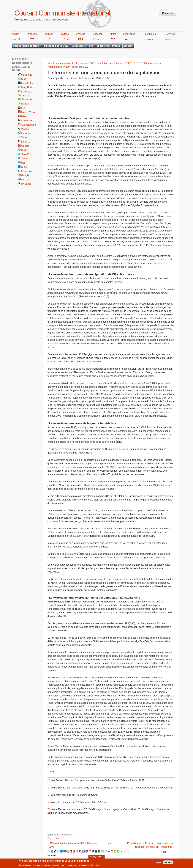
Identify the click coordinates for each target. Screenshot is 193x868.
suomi (168, 39)
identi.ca (26, 142)
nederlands (129, 34)
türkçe (113, 34)
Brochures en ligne (83, 46)
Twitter (25, 159)
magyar (149, 39)
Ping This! (27, 87)
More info (95, 866)
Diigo (24, 167)
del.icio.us (27, 75)
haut (110, 843)
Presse (116, 46)
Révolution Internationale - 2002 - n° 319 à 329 (122, 63)
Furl (23, 108)
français (33, 34)
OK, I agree (156, 863)
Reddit (25, 150)
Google (25, 175)
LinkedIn (26, 180)
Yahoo (25, 137)
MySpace (26, 184)
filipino (97, 39)
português (150, 34)
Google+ (26, 146)
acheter (128, 46)
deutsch (49, 34)
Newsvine (26, 121)
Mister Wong (28, 112)
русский (16, 39)
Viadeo (25, 129)
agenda (17, 46)
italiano (65, 34)
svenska (81, 34)
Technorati (27, 99)
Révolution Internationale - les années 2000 (71, 63)
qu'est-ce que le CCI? (56, 46)
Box (23, 163)
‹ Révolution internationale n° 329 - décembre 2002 (73, 845)
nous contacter (32, 46)
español (98, 34)
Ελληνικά (170, 34)
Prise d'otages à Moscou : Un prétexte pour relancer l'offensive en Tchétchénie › (150, 845)
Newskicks (27, 83)
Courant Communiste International (62, 13)
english (15, 34)
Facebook (27, 171)
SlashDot (26, 154)
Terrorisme (53, 838)
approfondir (104, 46)
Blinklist (25, 104)
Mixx (24, 116)
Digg (24, 79)
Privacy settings (96, 857)
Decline (168, 863)
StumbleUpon (29, 125)
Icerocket (26, 133)
